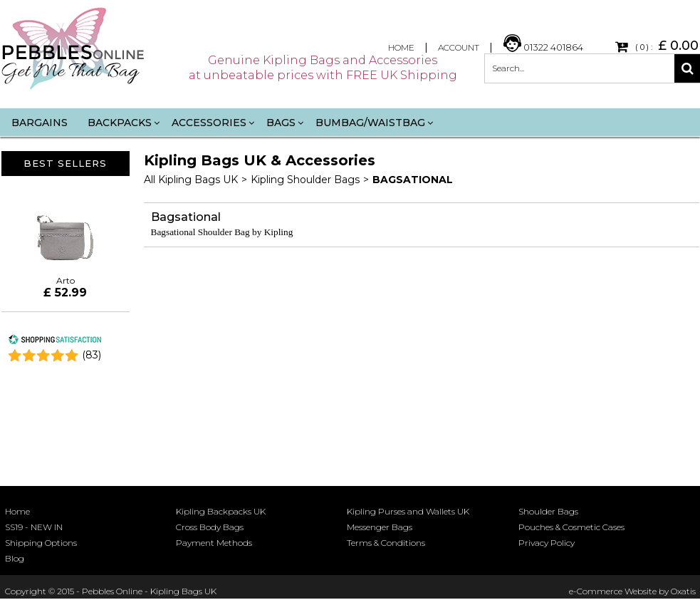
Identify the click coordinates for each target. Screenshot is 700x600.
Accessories (209, 123)
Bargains (40, 123)
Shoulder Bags (548, 511)
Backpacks (120, 123)
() (92, 355)
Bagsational (413, 180)
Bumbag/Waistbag (370, 123)
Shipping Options (41, 543)
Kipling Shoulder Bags (305, 180)
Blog (15, 558)
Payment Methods (214, 543)
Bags (281, 123)
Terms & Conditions (386, 543)
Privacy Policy (547, 543)
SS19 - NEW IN (34, 527)
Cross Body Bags (210, 527)
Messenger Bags (380, 527)
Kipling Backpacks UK (221, 511)
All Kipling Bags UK (191, 180)
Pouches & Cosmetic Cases (571, 527)
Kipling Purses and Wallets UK (408, 511)
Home (17, 511)
